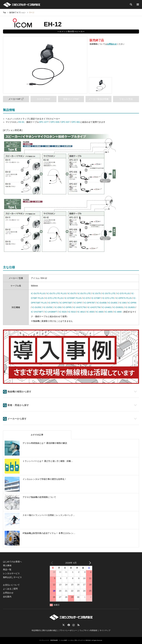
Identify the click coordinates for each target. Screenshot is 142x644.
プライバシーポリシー (68, 630)
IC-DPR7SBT (66, 303)
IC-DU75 (72, 293)
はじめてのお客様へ (12, 562)
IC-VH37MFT (37, 312)
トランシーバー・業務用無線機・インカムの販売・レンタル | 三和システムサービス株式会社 (66, 640)
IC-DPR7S (53, 303)
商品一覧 (7, 570)
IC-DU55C (37, 307)
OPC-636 (55, 122)
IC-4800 (100, 312)
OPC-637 (65, 122)
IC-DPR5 (67, 307)
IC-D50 (58, 307)
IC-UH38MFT (51, 312)
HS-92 (21, 122)
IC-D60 (123, 303)
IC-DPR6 (132, 303)
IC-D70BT (96, 298)
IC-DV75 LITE (109, 293)
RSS (78, 625)
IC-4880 (118, 312)
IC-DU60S (130, 307)
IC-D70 (86, 298)
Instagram (74, 625)
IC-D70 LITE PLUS (54, 298)
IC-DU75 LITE (84, 293)
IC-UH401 (107, 307)
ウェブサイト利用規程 (88, 630)
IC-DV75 (97, 293)
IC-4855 (109, 312)
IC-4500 (90, 312)
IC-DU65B (102, 303)
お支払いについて (11, 585)
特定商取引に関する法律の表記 (44, 630)
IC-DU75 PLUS (38, 293)
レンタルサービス (11, 573)
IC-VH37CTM (80, 307)
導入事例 (7, 565)
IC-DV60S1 (118, 307)
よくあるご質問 (10, 589)
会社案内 (7, 597)
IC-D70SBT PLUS (73, 298)
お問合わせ (112, 44)
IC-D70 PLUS (124, 293)
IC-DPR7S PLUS (124, 298)
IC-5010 (72, 312)
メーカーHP (16, 99)
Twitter (64, 625)
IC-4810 (81, 312)
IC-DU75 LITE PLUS (57, 293)
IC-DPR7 (78, 303)
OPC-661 (76, 122)
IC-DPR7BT (90, 303)
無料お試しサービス (12, 577)
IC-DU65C (113, 303)
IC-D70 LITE (108, 298)
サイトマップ (105, 630)
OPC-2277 (44, 122)
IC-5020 (63, 312)
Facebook (68, 625)
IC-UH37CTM (94, 307)
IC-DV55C (48, 307)
